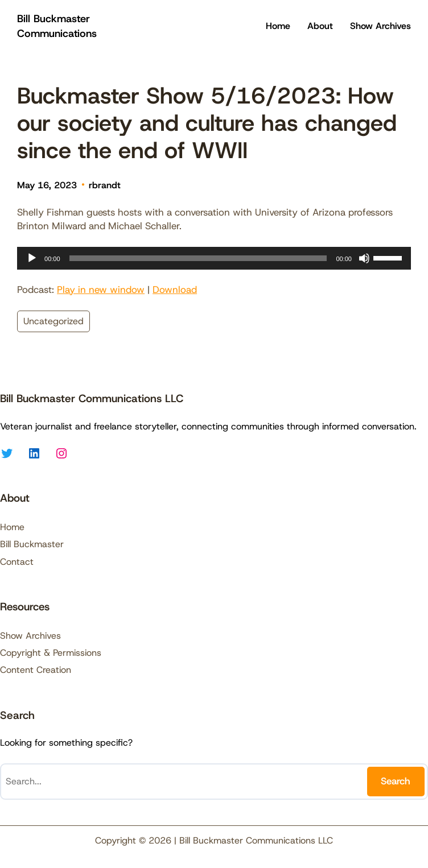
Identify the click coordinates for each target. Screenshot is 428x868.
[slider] (198, 258)
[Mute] (364, 258)
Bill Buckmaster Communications (57, 26)
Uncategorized (53, 321)
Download (175, 290)
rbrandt (105, 185)
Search (396, 781)
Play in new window (101, 290)
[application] (214, 258)
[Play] (32, 258)
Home (278, 26)
